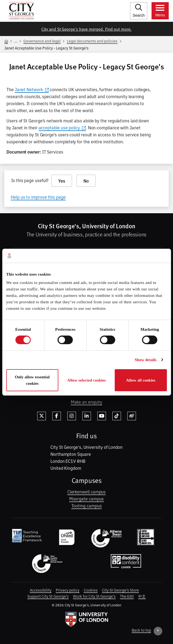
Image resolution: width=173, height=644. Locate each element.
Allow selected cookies (87, 380)
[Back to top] (147, 631)
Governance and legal (42, 41)
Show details (146, 360)
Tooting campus (87, 506)
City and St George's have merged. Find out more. (86, 29)
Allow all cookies (141, 380)
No (86, 181)
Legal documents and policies (92, 41)
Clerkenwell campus (87, 492)
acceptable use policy (62, 127)
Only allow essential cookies (32, 380)
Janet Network (32, 89)
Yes (62, 181)
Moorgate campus (87, 499)
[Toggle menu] (160, 11)
